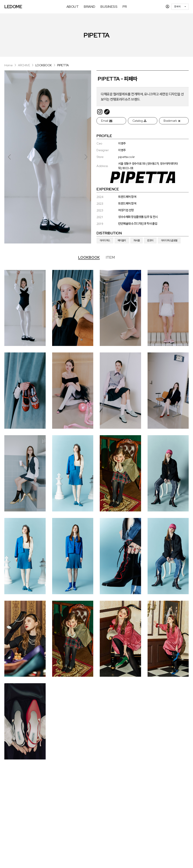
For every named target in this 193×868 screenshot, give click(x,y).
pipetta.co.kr (126, 157)
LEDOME (13, 7)
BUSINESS (109, 7)
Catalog (139, 121)
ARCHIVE (24, 65)
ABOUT (73, 7)
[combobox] (180, 7)
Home (8, 65)
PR (125, 7)
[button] (86, 157)
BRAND (89, 7)
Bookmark (172, 121)
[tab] (89, 258)
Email (107, 121)
